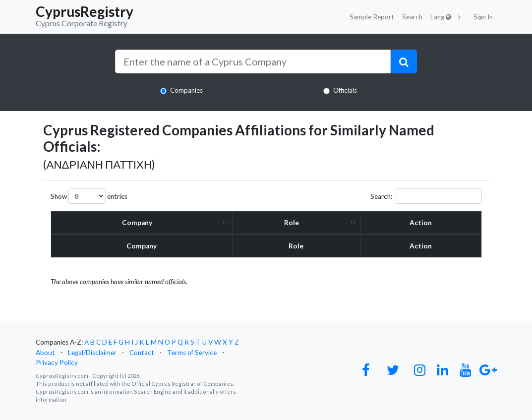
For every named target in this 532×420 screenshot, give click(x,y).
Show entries (89, 196)
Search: (426, 196)
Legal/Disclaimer (92, 353)
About (45, 353)
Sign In (483, 17)
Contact (142, 353)
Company (137, 223)
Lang (441, 17)
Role (292, 223)
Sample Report (372, 17)
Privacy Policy (57, 362)
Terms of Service (192, 353)
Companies (186, 90)
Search (412, 17)
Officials (345, 90)
